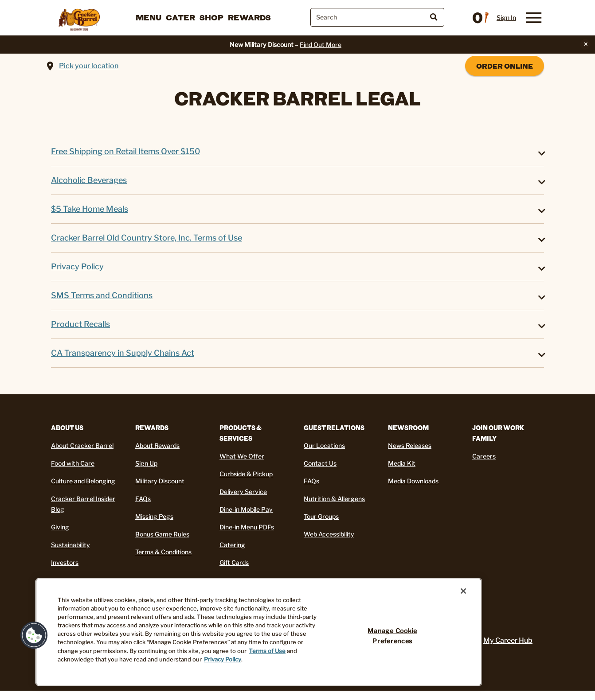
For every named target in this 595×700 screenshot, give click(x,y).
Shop (211, 17)
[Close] (463, 591)
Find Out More (321, 45)
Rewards (249, 17)
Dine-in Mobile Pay (246, 509)
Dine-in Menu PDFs (247, 527)
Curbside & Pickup (246, 474)
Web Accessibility (329, 534)
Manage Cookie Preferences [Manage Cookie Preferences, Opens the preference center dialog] (392, 636)
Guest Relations (334, 428)
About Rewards (157, 445)
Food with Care (73, 463)
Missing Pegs (154, 516)
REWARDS (152, 428)
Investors (65, 562)
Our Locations (324, 445)
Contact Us (320, 463)
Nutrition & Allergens (334, 499)
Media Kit (402, 463)
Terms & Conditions (163, 552)
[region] (259, 632)
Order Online (505, 66)
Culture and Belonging (83, 481)
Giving (60, 527)
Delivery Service (243, 492)
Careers (484, 456)
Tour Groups (321, 516)
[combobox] (377, 17)
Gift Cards (234, 562)
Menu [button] (149, 17)
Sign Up (146, 463)
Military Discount (160, 481)
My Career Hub (508, 640)
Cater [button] (180, 17)
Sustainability (70, 545)
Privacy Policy (223, 659)
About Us (67, 428)
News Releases (410, 445)
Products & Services (241, 433)
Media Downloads (413, 481)
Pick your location (89, 66)
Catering (232, 545)
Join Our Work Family (498, 433)
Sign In (506, 18)
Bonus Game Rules (162, 534)
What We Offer (242, 456)
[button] (34, 635)
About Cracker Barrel (82, 445)
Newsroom (408, 428)
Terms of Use (267, 651)
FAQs (143, 499)
